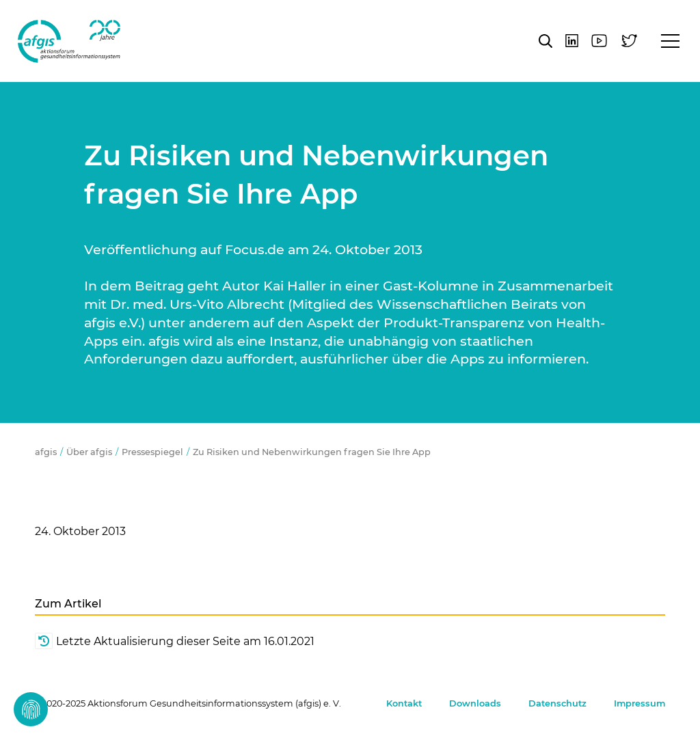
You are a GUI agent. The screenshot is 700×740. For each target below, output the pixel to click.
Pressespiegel (152, 452)
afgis (69, 41)
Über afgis (89, 452)
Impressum (640, 703)
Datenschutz (557, 703)
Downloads (475, 703)
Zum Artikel (68, 604)
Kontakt (404, 703)
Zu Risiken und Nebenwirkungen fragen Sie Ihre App (312, 452)
